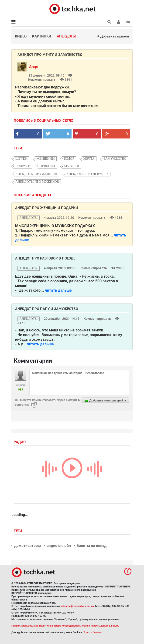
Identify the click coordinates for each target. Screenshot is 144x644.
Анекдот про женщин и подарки (47, 208)
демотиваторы (27, 546)
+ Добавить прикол (113, 36)
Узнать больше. (93, 632)
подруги (23, 166)
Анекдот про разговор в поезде (45, 258)
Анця (34, 67)
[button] (119, 22)
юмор (69, 159)
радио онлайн (59, 546)
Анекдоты (66, 36)
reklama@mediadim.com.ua (77, 606)
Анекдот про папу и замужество (47, 309)
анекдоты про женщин (36, 174)
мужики (72, 166)
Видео (21, 36)
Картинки (42, 36)
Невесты (47, 166)
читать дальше (58, 290)
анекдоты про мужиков (37, 182)
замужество (115, 159)
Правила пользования (25, 626)
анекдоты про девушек (87, 174)
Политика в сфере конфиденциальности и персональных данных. (79, 626)
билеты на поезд (92, 546)
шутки (21, 159)
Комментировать (92, 218)
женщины (46, 159)
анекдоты (29, 218)
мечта (89, 159)
